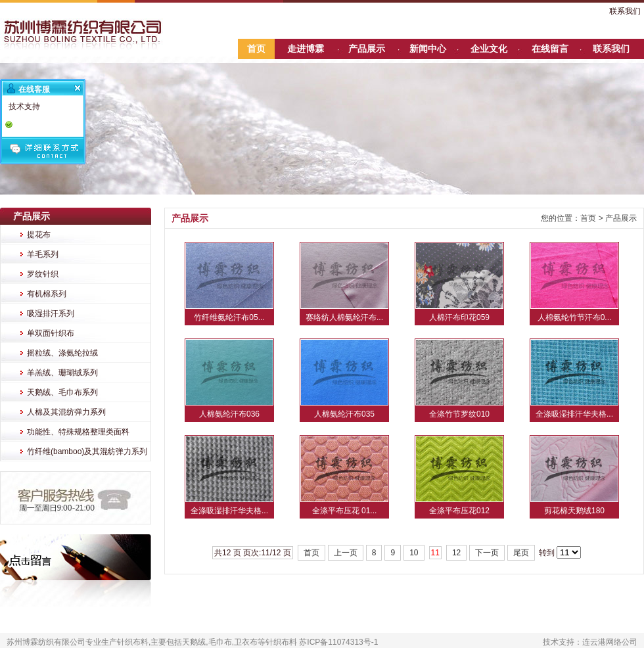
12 (456, 553)
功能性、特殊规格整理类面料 (78, 432)
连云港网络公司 (610, 642)
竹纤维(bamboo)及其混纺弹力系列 (87, 451)
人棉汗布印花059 (459, 317)
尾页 (521, 553)
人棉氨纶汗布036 (229, 414)
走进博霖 (306, 49)
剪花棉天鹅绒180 (574, 511)
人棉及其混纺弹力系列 (66, 412)
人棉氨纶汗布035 (344, 414)
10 (414, 553)
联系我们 (625, 11)
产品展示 (367, 49)
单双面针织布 (51, 333)
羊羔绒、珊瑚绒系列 (62, 373)
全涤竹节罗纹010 (459, 414)
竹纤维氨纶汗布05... (229, 317)
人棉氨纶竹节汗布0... (575, 317)
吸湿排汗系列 (51, 313)
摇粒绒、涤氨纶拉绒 (62, 353)
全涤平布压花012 (459, 511)
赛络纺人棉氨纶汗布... (344, 317)
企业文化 (489, 49)
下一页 (487, 553)
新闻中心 (428, 49)
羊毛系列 (43, 254)
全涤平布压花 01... (345, 511)
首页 (256, 49)
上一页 (346, 553)
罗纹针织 (43, 274)
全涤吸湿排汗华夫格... (574, 414)
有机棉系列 (47, 294)
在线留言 (550, 49)
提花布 (39, 235)
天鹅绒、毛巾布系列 (62, 392)
